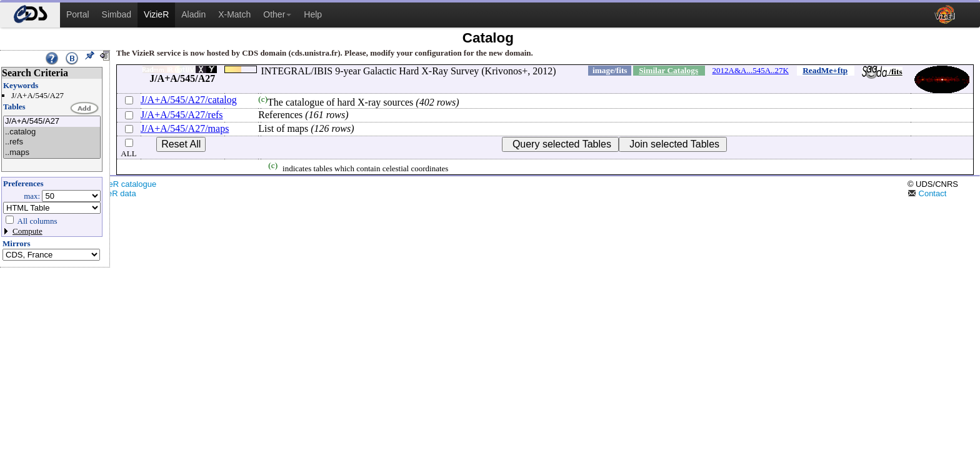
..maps (52, 153)
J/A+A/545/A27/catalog (189, 100)
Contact (927, 193)
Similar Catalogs (668, 70)
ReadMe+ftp (825, 70)
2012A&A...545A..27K (751, 70)
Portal (78, 14)
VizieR (156, 14)
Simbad (117, 14)
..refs (52, 142)
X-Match (234, 14)
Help (313, 14)
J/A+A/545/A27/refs (182, 115)
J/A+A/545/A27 (52, 122)
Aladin (193, 14)
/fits (882, 72)
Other (277, 14)
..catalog (52, 132)
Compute (27, 231)
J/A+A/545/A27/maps (185, 128)
